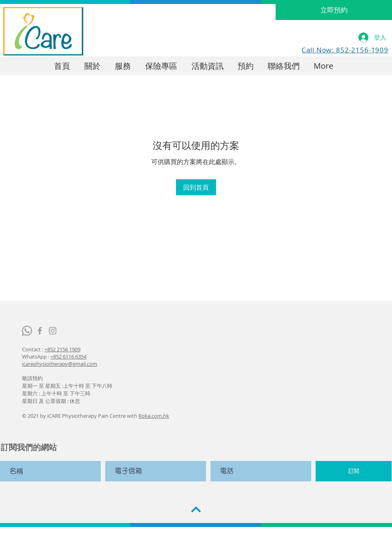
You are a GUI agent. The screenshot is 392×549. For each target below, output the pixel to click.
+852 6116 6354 (68, 357)
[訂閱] (354, 471)
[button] (207, 66)
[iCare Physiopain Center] (40, 331)
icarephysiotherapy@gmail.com (60, 364)
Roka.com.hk (154, 416)
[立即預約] (334, 10)
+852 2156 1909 (62, 349)
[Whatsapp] (27, 331)
